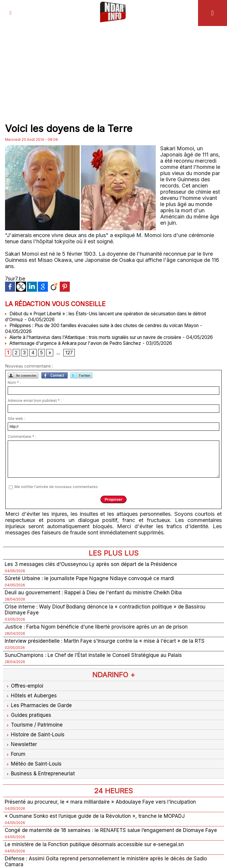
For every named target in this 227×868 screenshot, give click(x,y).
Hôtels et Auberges (31, 705)
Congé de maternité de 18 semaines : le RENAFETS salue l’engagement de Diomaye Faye (107, 846)
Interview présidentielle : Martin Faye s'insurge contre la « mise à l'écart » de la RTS (107, 649)
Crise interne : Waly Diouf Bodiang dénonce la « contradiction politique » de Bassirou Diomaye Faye (108, 617)
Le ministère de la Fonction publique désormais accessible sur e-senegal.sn (97, 863)
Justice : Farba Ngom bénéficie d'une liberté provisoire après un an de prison (99, 635)
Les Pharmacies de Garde (39, 715)
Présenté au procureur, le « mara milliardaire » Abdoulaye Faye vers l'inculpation (102, 814)
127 (69, 359)
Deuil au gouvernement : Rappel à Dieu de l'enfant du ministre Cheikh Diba (96, 600)
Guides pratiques (28, 725)
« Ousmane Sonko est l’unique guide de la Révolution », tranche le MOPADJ (98, 828)
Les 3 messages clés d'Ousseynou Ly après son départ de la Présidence (93, 571)
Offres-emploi (25, 695)
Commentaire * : (22, 443)
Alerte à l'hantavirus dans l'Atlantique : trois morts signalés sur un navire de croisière (103, 337)
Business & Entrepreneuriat (40, 785)
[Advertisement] (113, 73)
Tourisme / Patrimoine (34, 735)
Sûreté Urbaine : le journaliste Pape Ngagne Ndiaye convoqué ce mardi (92, 585)
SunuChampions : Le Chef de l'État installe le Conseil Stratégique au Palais (96, 664)
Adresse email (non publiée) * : (35, 407)
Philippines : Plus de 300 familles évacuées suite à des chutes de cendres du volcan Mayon (110, 325)
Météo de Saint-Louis (34, 775)
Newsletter (21, 755)
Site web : (16, 425)
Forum (16, 765)
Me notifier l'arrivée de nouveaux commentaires (56, 493)
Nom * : (14, 389)
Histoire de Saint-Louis (36, 745)
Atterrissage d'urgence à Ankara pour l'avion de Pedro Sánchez (80, 349)
